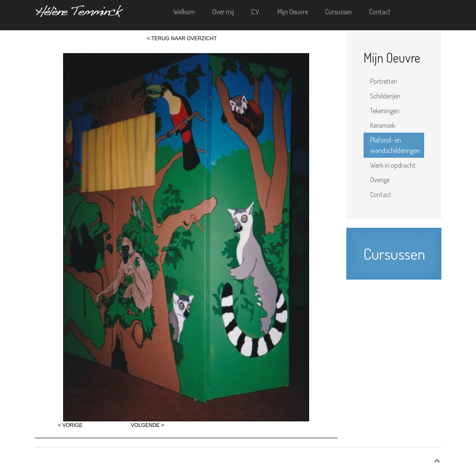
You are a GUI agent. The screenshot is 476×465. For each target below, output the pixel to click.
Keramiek (383, 125)
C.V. (256, 12)
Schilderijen (385, 96)
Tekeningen (385, 111)
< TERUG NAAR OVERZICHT (182, 38)
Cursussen (339, 12)
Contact (380, 12)
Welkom (184, 12)
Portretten (384, 81)
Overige (380, 180)
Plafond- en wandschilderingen (395, 145)
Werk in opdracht (393, 165)
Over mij (223, 12)
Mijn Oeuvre (293, 12)
